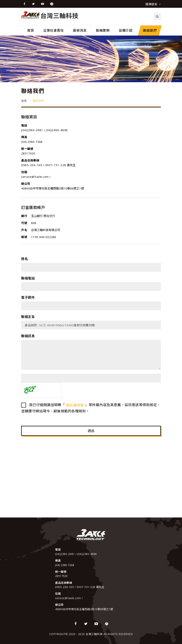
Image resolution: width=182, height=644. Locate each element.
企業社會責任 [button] (53, 30)
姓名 (25, 259)
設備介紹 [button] (126, 30)
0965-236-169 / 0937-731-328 (44, 165)
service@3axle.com (35, 177)
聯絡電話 (28, 278)
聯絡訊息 (28, 336)
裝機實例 (103, 30)
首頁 (31, 30)
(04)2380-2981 (32, 130)
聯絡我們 (150, 30)
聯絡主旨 (28, 317)
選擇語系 (153, 4)
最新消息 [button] (80, 30)
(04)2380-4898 (57, 130)
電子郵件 (28, 297)
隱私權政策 (75, 405)
